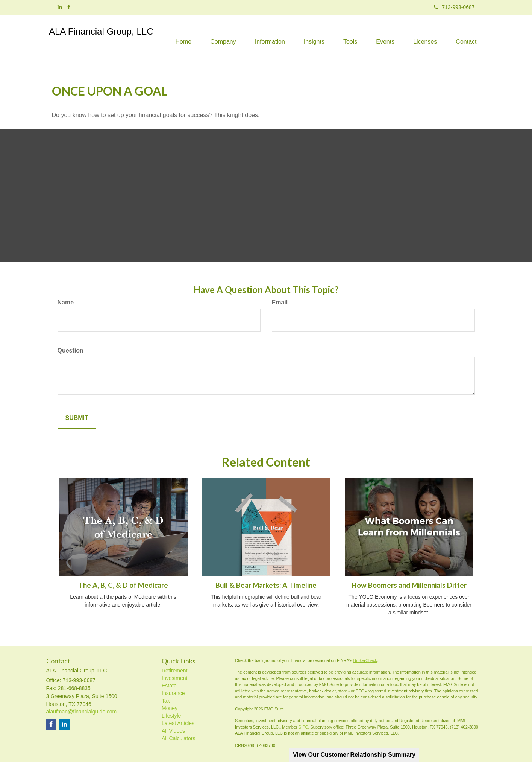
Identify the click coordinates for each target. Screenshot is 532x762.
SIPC (303, 727)
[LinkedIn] (60, 7)
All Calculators (178, 738)
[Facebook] (69, 7)
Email (280, 302)
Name (66, 302)
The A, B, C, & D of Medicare (123, 585)
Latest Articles (178, 723)
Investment (174, 678)
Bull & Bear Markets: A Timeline (266, 585)
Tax (166, 701)
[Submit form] (77, 418)
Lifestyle (171, 716)
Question (70, 351)
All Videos (173, 731)
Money (170, 708)
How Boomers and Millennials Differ (409, 585)
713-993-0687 (454, 7)
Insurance (173, 693)
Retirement (174, 671)
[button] (223, 42)
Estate (169, 686)
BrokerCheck (365, 660)
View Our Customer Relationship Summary (354, 755)
